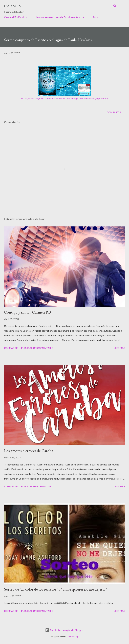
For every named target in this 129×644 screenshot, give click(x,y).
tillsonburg (73, 637)
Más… (96, 17)
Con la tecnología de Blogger (64, 630)
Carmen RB (16, 6)
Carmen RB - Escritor (16, 17)
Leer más (119, 348)
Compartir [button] (114, 112)
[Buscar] (115, 6)
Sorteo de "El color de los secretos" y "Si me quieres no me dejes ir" (56, 589)
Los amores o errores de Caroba (29, 451)
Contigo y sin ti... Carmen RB (27, 312)
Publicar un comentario (37, 348)
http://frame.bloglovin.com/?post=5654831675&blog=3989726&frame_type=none (65, 98)
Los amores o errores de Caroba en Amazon (60, 17)
